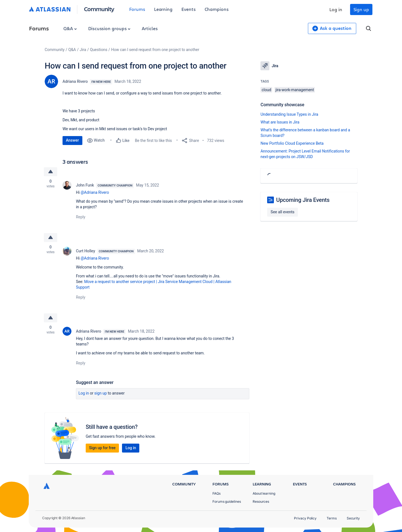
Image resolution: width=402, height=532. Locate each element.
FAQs (216, 493)
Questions (99, 50)
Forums (137, 9)
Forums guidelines (227, 501)
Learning (163, 9)
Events (189, 9)
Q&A (70, 28)
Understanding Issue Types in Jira (289, 114)
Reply (81, 217)
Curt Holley (86, 251)
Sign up (361, 9)
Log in (336, 9)
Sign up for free (102, 448)
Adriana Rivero (75, 81)
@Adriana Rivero (95, 192)
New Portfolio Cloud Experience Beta (292, 143)
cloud (266, 90)
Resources (261, 501)
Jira (83, 50)
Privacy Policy (305, 518)
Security (353, 518)
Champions (217, 9)
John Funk (85, 185)
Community (99, 9)
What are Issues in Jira (280, 122)
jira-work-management (295, 90)
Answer (72, 140)
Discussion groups (109, 28)
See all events (282, 212)
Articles (150, 28)
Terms (332, 518)
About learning (264, 493)
